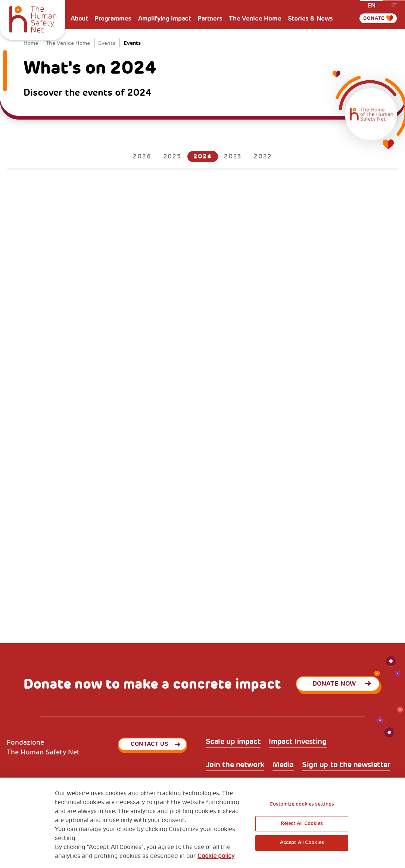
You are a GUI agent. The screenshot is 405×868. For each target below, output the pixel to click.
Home (31, 43)
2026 (142, 157)
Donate (372, 18)
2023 (233, 157)
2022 (263, 157)
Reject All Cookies (302, 824)
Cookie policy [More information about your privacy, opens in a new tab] (216, 856)
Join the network (235, 765)
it (394, 5)
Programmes (113, 18)
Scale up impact (233, 742)
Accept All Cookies (302, 843)
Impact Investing (297, 742)
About (79, 18)
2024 (203, 156)
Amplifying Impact (165, 18)
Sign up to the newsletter (346, 765)
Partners (210, 18)
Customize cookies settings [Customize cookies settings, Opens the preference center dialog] (302, 804)
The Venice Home (255, 18)
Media (283, 765)
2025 (172, 157)
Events (107, 43)
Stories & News (310, 18)
